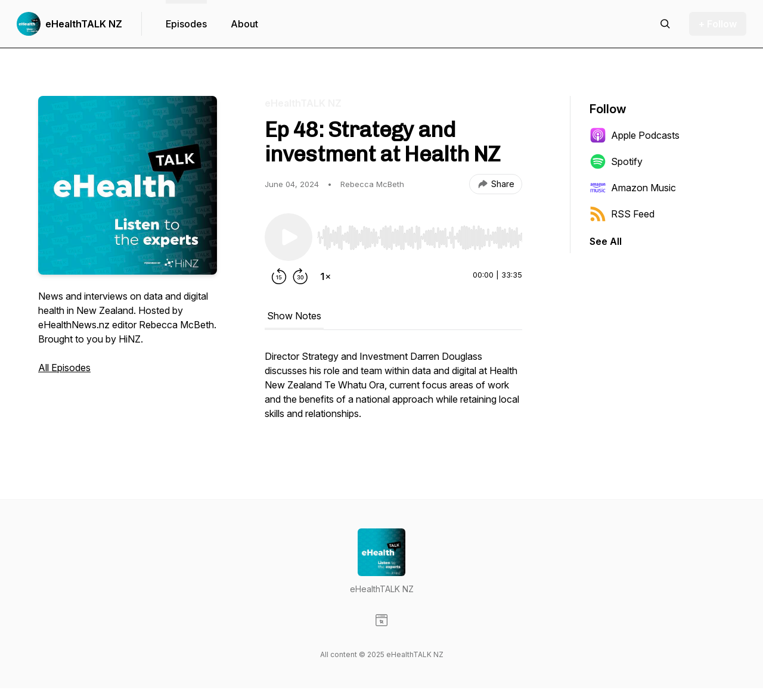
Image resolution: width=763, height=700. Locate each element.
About (244, 24)
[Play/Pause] (289, 237)
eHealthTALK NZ (84, 24)
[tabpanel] (393, 391)
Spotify (616, 161)
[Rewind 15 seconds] (279, 276)
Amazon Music (633, 188)
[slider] (420, 238)
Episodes (186, 24)
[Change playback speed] (325, 276)
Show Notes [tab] (294, 316)
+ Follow (718, 24)
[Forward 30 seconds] (300, 276)
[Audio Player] (420, 234)
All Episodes (64, 368)
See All (606, 241)
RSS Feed (622, 214)
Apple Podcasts (635, 135)
